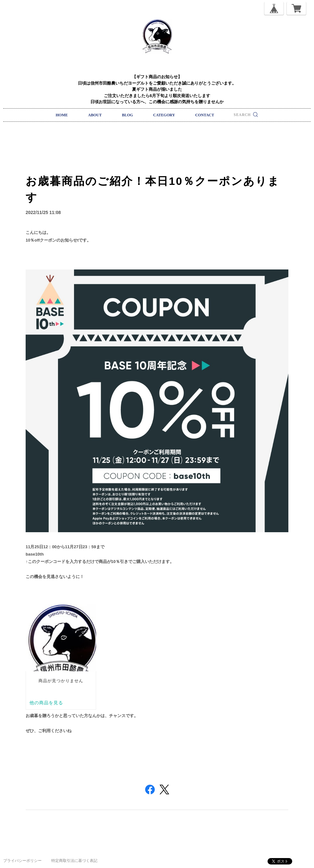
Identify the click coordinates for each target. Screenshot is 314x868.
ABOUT (95, 115)
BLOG (127, 115)
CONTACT (205, 115)
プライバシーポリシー (22, 861)
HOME (62, 115)
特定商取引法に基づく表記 (74, 861)
